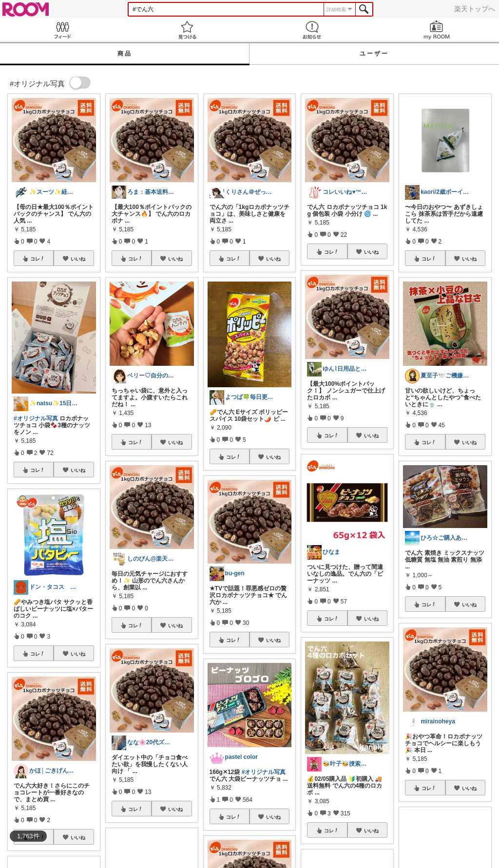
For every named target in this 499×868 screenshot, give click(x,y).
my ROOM (437, 30)
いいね (78, 259)
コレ (38, 259)
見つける (187, 30)
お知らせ (312, 30)
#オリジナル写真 (36, 418)
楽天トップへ (475, 9)
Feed (62, 30)
